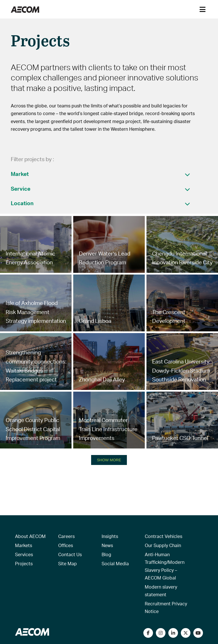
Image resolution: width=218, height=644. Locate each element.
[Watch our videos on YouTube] (198, 633)
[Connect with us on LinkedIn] (173, 633)
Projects (24, 563)
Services (24, 554)
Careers (66, 536)
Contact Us (70, 554)
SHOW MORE (109, 460)
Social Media (115, 563)
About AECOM (30, 536)
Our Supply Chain (163, 545)
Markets (24, 545)
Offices (66, 545)
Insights (110, 536)
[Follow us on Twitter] (186, 633)
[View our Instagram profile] (161, 633)
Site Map (68, 563)
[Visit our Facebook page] (148, 633)
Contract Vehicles (163, 536)
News (107, 545)
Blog (106, 554)
